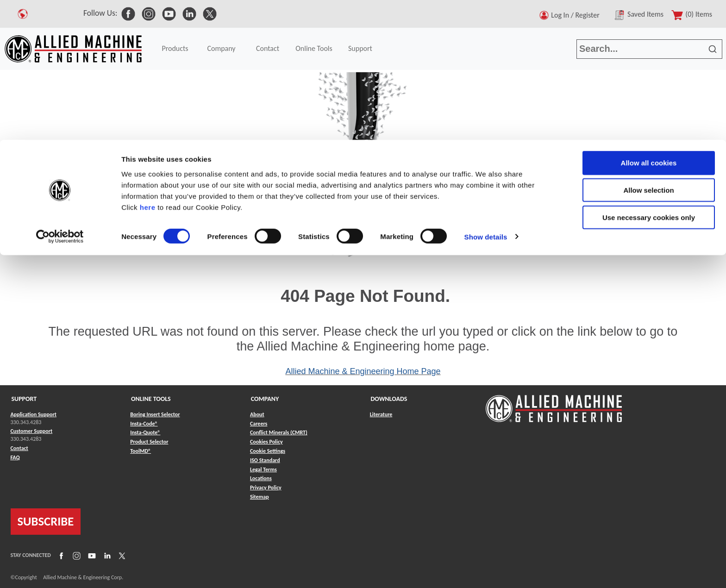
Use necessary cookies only (649, 78)
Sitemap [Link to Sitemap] (260, 497)
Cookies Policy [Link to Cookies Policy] (266, 442)
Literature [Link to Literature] (381, 414)
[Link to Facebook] (60, 555)
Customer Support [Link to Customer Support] (32, 431)
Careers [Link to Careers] (259, 424)
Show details (486, 97)
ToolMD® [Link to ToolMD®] (141, 451)
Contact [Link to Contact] (19, 448)
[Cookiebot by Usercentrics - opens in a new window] (60, 97)
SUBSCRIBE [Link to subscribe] (46, 521)
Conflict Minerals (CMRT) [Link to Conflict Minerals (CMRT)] (279, 432)
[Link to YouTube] (91, 555)
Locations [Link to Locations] (261, 478)
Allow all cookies (649, 23)
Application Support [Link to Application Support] (34, 414)
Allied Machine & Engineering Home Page (363, 371)
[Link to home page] (554, 404)
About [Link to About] (257, 414)
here (148, 67)
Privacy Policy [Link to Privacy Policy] (266, 488)
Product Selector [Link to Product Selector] (149, 442)
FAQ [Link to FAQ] (15, 457)
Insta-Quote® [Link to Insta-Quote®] (145, 432)
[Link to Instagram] (75, 555)
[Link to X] (121, 555)
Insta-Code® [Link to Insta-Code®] (144, 424)
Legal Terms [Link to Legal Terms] (263, 469)
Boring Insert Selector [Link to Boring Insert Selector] (155, 414)
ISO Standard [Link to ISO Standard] (265, 460)
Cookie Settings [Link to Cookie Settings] (268, 451)
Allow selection (648, 50)
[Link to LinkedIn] (106, 555)
